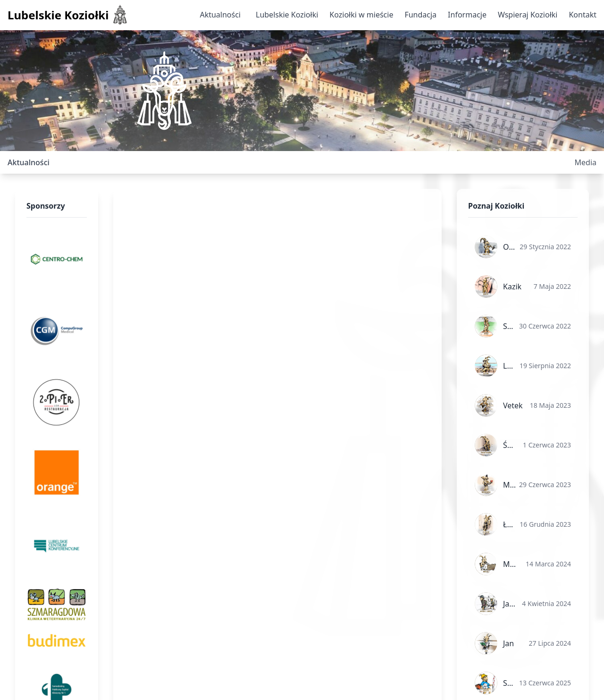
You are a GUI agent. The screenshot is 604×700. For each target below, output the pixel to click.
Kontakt (583, 15)
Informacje (467, 15)
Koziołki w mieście (361, 15)
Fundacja (420, 15)
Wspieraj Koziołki (528, 15)
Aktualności (220, 15)
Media (586, 162)
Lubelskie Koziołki (287, 15)
